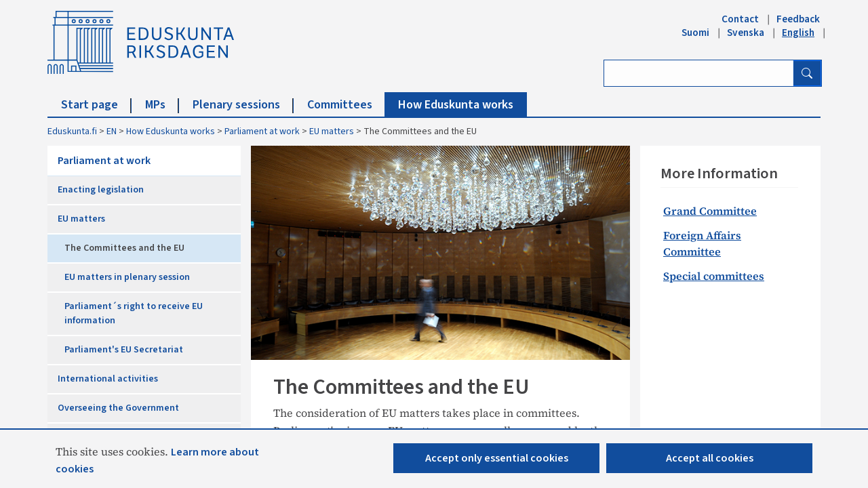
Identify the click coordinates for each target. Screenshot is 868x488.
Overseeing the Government (118, 408)
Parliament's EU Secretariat (124, 350)
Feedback (798, 19)
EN (112, 131)
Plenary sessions (243, 105)
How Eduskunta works (456, 105)
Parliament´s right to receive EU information (134, 313)
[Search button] (807, 73)
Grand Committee (710, 211)
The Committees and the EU (124, 248)
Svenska (746, 33)
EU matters (332, 131)
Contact (740, 19)
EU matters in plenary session (127, 277)
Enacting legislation (101, 190)
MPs (162, 105)
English (798, 33)
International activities (108, 379)
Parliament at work (262, 131)
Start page (96, 105)
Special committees (714, 276)
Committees (347, 105)
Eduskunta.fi (72, 131)
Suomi (695, 33)
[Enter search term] (699, 73)
